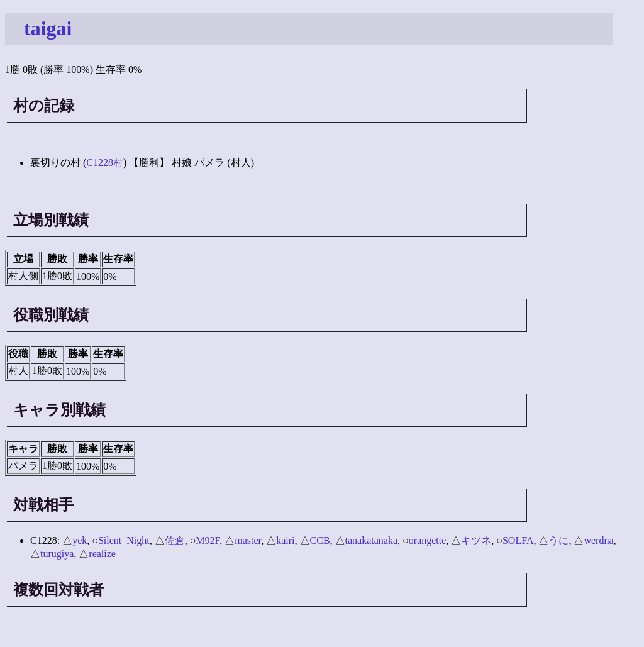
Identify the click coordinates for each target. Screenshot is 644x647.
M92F (208, 540)
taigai (48, 28)
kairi (285, 540)
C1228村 (105, 163)
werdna (598, 540)
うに (558, 540)
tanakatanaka (372, 540)
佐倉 (175, 540)
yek (80, 540)
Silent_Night (124, 540)
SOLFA (518, 540)
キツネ (476, 540)
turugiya (57, 554)
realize (102, 554)
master (248, 540)
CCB (320, 540)
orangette (428, 540)
